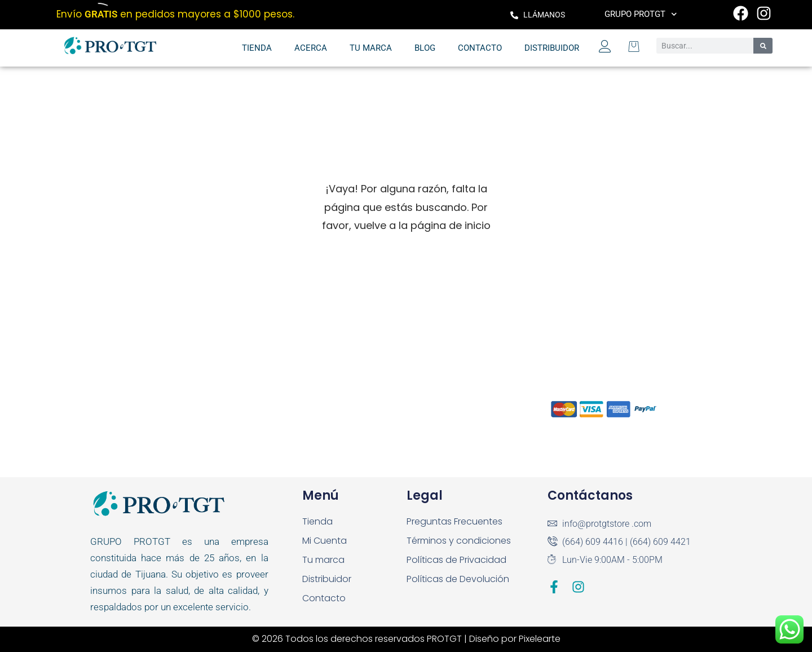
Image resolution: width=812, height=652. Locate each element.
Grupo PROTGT (641, 14)
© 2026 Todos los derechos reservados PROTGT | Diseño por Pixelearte (406, 639)
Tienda (257, 48)
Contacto (480, 48)
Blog (425, 48)
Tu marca (371, 48)
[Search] (763, 46)
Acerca (311, 48)
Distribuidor (552, 48)
